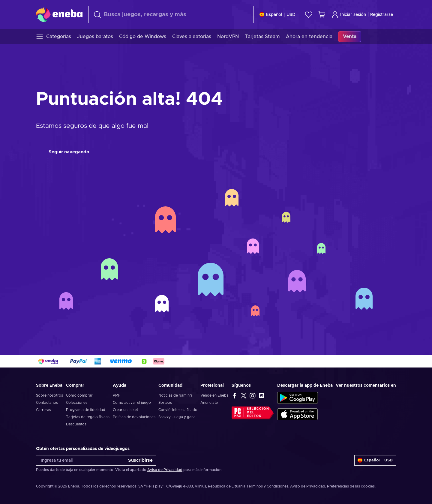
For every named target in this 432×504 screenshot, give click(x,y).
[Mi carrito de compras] (322, 15)
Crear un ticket (125, 410)
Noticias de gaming (175, 395)
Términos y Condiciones (267, 486)
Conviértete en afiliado (178, 410)
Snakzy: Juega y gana (177, 417)
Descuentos (76, 424)
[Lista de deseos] (309, 15)
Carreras (43, 410)
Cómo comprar (79, 395)
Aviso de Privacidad (165, 470)
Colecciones (77, 403)
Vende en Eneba (214, 395)
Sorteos (165, 403)
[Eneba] (59, 14)
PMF (117, 395)
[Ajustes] (277, 15)
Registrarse (382, 15)
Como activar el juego (132, 403)
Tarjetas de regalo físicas (88, 417)
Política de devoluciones (134, 417)
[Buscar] (171, 15)
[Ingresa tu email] (81, 460)
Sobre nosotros (49, 395)
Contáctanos (47, 403)
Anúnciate (209, 403)
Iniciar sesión (349, 15)
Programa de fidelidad (86, 410)
